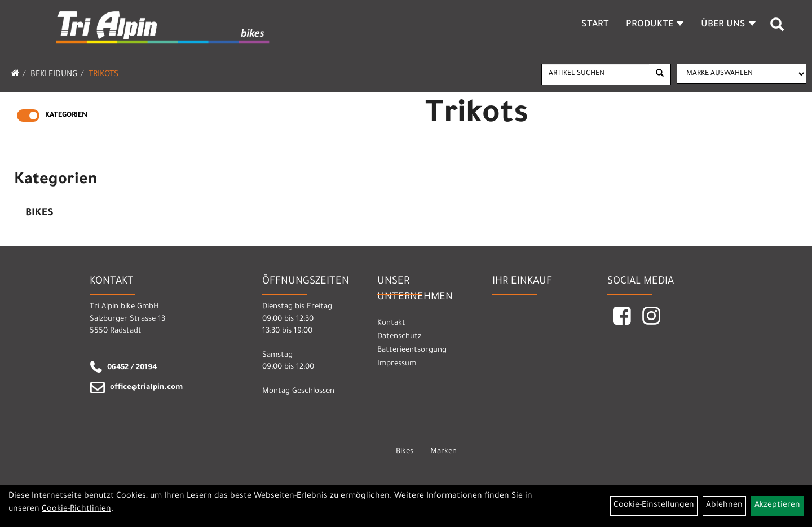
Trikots (103, 75)
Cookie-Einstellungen (654, 506)
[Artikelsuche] (777, 29)
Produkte (655, 25)
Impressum (397, 364)
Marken (443, 452)
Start (595, 25)
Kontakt (391, 323)
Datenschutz (399, 337)
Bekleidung (54, 75)
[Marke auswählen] (742, 74)
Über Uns (729, 25)
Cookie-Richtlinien (76, 510)
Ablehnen (724, 506)
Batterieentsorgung (412, 350)
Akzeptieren (777, 506)
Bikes (39, 214)
